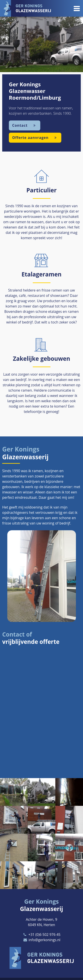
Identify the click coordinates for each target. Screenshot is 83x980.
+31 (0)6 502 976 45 (42, 935)
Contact (25, 125)
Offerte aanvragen (35, 138)
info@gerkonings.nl (41, 940)
